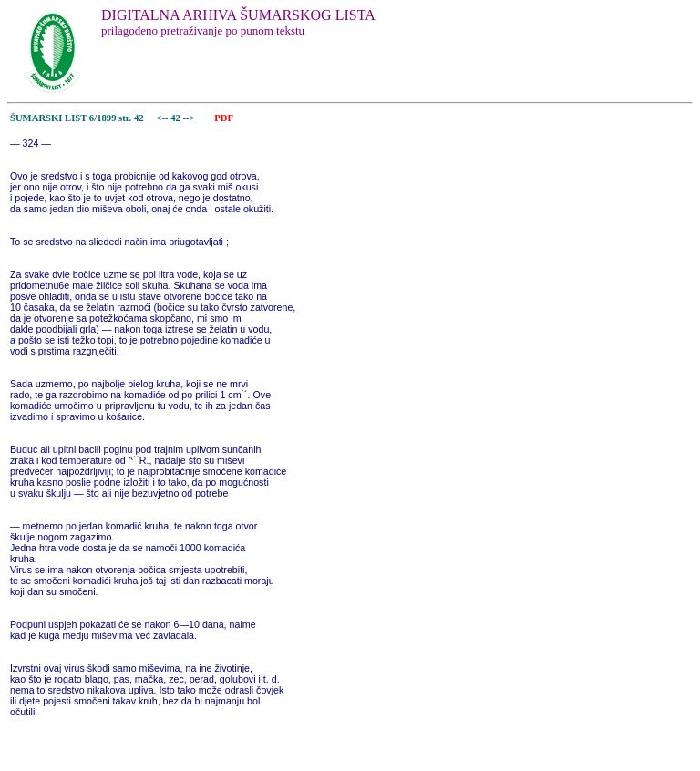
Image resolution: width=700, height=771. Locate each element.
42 (176, 118)
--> (190, 118)
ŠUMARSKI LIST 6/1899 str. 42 (77, 118)
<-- (163, 118)
